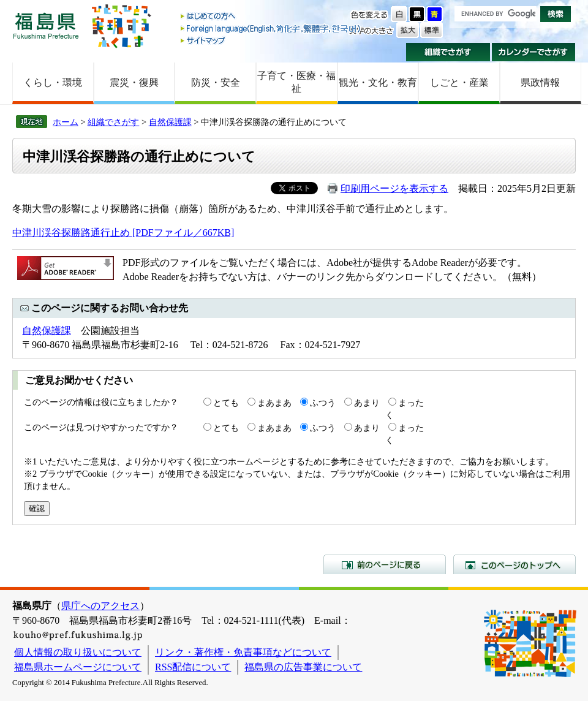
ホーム (66, 122)
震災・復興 (134, 82)
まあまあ (274, 403)
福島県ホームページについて (78, 667)
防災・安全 (216, 82)
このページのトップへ (514, 564)
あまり (367, 403)
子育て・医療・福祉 (296, 82)
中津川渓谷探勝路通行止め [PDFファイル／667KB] (123, 233)
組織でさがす (448, 52)
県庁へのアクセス (100, 606)
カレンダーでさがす (534, 52)
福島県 (46, 25)
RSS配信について (193, 667)
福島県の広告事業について (303, 667)
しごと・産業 (459, 82)
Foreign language (271, 28)
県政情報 (540, 82)
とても (226, 403)
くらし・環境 (53, 82)
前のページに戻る (385, 564)
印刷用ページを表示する (394, 188)
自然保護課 (170, 122)
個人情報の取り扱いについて (78, 652)
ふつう (323, 403)
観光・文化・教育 (378, 82)
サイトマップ (271, 40)
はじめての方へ (271, 17)
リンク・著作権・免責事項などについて (243, 652)
